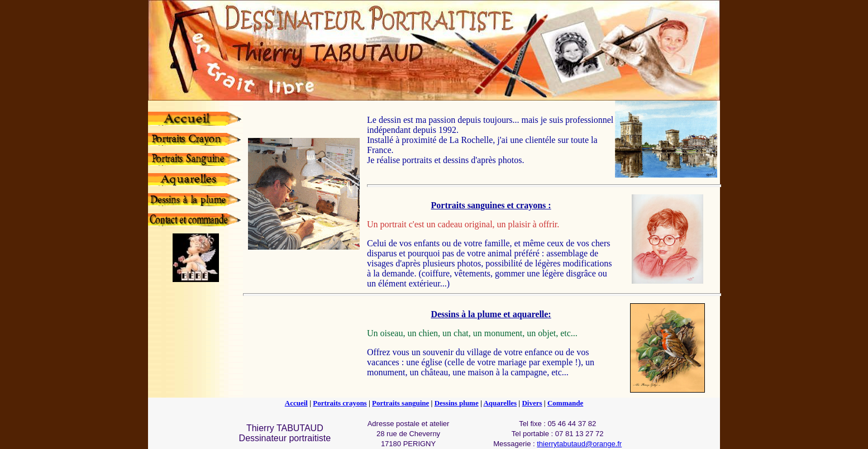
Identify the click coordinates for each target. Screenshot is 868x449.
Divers (532, 403)
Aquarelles (500, 403)
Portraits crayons (340, 403)
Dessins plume (457, 403)
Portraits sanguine (400, 403)
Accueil (296, 403)
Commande (565, 403)
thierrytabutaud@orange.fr (579, 444)
